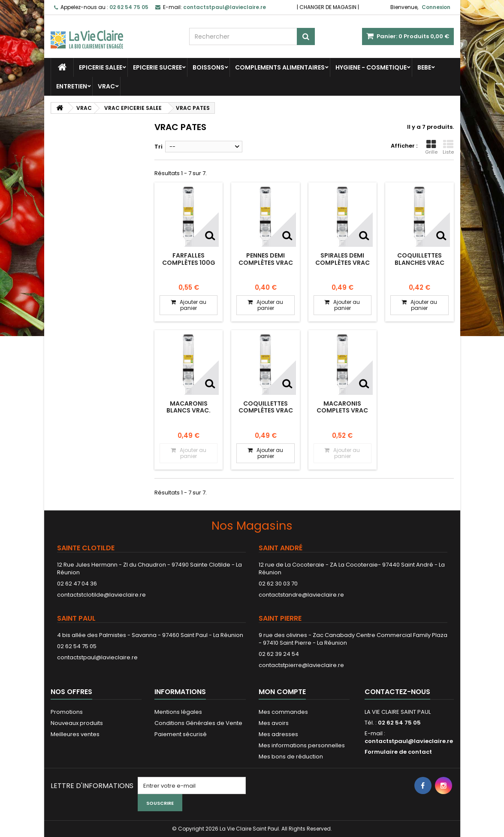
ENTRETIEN (72, 86)
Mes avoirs (274, 723)
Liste (448, 147)
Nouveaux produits (77, 723)
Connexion (436, 7)
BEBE (424, 67)
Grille (431, 147)
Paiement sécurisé (181, 734)
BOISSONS (208, 67)
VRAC (106, 86)
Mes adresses (278, 734)
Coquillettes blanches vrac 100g (419, 262)
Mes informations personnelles (302, 745)
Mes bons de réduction (291, 757)
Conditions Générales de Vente (198, 723)
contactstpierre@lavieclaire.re (301, 665)
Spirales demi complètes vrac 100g (343, 262)
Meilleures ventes (75, 734)
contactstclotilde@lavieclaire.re (101, 595)
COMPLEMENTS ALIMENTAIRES (280, 67)
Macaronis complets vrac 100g (342, 411)
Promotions (67, 712)
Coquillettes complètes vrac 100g (266, 411)
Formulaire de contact (398, 752)
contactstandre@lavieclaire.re (301, 595)
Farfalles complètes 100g (189, 259)
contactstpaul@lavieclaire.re (97, 657)
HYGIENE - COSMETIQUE (371, 67)
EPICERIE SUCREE (157, 67)
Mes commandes (283, 712)
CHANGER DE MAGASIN (328, 7)
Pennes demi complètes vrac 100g (266, 262)
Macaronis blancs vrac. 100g (189, 411)
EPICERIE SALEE (101, 67)
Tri (158, 147)
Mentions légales (178, 712)
